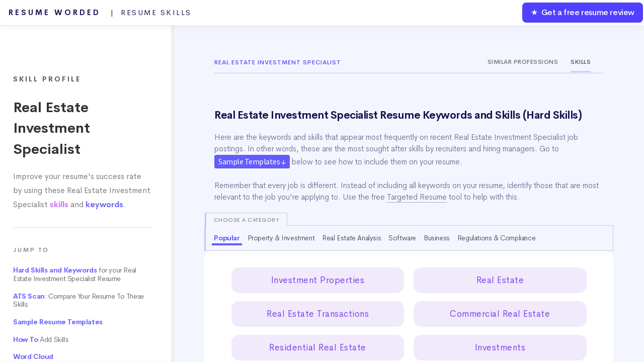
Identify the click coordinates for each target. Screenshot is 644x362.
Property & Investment (281, 238)
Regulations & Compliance (496, 238)
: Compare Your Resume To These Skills (78, 301)
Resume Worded (100, 13)
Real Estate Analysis (351, 238)
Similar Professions (523, 62)
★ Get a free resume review (583, 12)
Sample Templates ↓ (252, 161)
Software (402, 238)
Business (437, 238)
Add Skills (41, 340)
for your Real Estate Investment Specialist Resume (75, 275)
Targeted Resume (417, 197)
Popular (227, 238)
